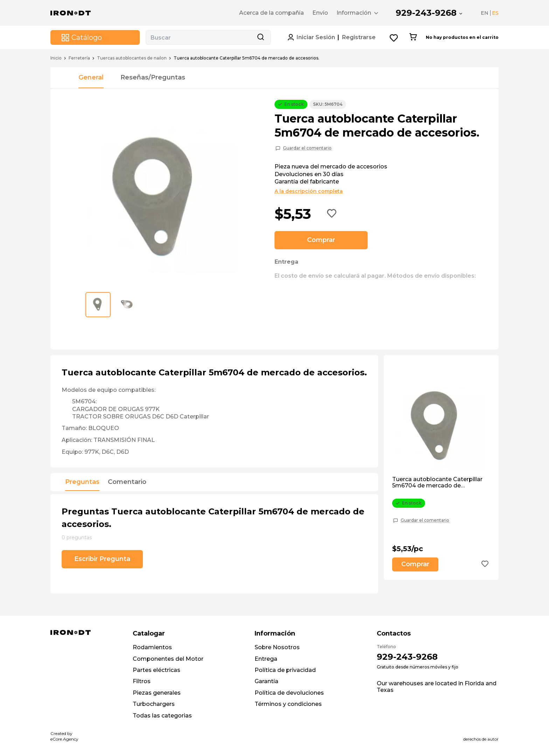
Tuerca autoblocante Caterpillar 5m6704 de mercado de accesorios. (437, 483)
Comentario (127, 482)
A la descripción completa (309, 191)
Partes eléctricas (157, 670)
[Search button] (260, 37)
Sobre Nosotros (277, 647)
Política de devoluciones (289, 693)
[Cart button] (413, 37)
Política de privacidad (285, 670)
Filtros (142, 681)
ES (495, 13)
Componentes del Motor (168, 659)
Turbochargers (154, 704)
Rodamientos (152, 647)
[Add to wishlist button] (332, 214)
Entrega (266, 659)
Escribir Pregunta (102, 559)
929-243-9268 (426, 13)
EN (485, 13)
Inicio (56, 58)
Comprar (321, 240)
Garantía (266, 681)
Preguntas (82, 482)
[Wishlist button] (394, 38)
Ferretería (79, 58)
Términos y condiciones (288, 704)
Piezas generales (157, 693)
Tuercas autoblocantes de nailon (132, 58)
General (91, 77)
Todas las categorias (162, 716)
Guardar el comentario (307, 148)
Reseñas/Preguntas (153, 77)
